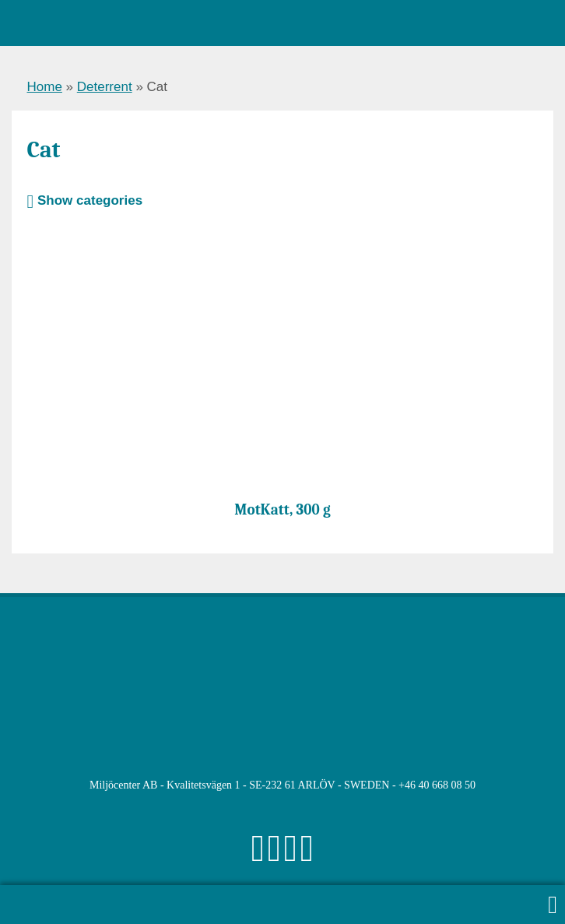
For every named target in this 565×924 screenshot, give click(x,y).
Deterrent (105, 87)
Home (45, 87)
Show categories (85, 200)
